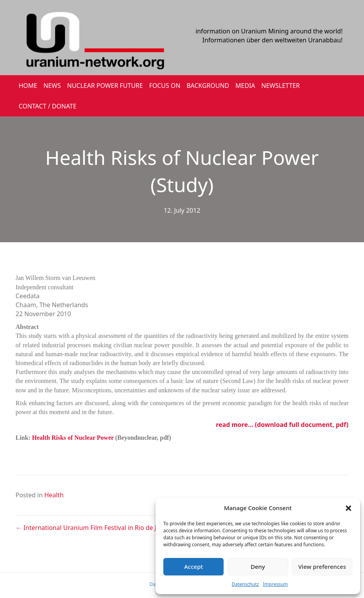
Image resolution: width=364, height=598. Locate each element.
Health (54, 495)
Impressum (275, 584)
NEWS (52, 86)
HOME (28, 86)
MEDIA (245, 86)
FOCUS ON (164, 86)
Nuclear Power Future (105, 86)
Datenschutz (245, 584)
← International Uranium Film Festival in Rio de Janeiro (95, 528)
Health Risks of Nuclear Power (73, 438)
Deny (258, 567)
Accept (194, 567)
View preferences (322, 567)
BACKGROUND (208, 86)
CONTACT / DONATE (48, 106)
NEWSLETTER (281, 86)
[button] (348, 508)
